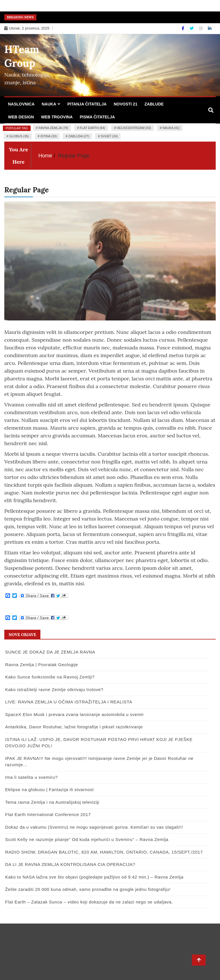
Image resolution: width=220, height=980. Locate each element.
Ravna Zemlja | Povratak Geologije (42, 665)
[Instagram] (201, 28)
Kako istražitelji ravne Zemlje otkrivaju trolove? (54, 689)
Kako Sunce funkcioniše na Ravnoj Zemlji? (50, 677)
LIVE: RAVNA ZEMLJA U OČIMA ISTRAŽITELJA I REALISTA (69, 702)
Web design (21, 117)
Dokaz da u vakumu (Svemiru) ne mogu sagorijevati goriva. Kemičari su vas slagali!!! (94, 827)
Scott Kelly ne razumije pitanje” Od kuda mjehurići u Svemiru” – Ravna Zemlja (87, 839)
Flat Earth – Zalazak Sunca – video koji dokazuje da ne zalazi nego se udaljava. (89, 902)
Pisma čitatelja (97, 117)
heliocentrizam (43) (134, 128)
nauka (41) (171, 128)
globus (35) (19, 136)
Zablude (154, 104)
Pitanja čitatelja (87, 104)
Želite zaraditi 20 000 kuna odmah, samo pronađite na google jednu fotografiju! (88, 889)
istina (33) (49, 136)
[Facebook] (183, 28)
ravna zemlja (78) (53, 128)
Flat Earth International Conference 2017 (48, 814)
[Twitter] (192, 28)
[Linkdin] (210, 28)
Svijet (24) (109, 136)
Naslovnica (21, 104)
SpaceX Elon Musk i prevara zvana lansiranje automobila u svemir (74, 714)
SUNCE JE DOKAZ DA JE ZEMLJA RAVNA (50, 652)
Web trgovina (57, 117)
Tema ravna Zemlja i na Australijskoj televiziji (52, 802)
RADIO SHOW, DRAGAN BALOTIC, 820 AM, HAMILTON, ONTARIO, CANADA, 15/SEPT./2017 (104, 852)
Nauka (49, 104)
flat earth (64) (92, 128)
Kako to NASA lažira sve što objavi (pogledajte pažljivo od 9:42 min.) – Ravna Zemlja (94, 877)
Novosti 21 (125, 104)
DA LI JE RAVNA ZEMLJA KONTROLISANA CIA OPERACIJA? (70, 864)
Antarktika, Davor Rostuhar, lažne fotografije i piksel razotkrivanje (74, 727)
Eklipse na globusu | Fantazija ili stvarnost (49, 790)
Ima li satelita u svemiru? (31, 777)
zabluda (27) (79, 136)
